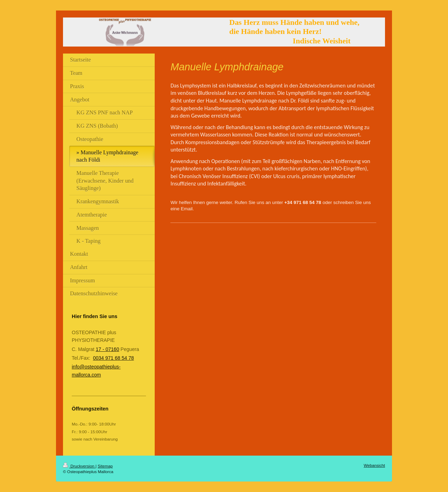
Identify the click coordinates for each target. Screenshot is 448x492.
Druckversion (79, 466)
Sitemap (105, 466)
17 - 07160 (107, 349)
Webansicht (374, 465)
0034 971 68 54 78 (114, 358)
